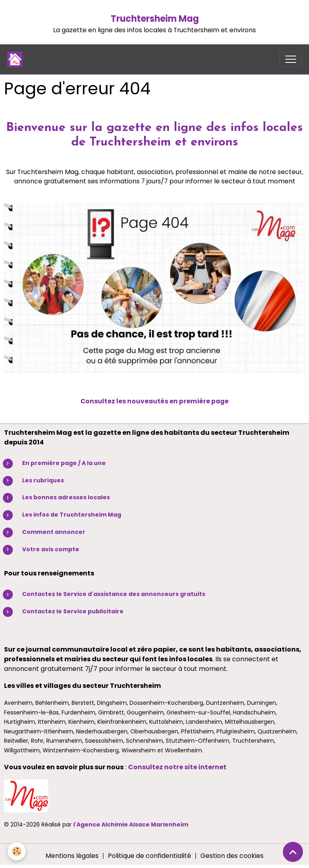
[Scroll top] (293, 852)
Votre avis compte (51, 549)
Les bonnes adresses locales (66, 497)
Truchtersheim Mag (155, 19)
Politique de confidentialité (149, 856)
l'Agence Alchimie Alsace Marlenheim (131, 824)
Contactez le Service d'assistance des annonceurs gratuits (114, 594)
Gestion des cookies (232, 856)
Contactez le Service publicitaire (73, 611)
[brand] (17, 59)
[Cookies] (17, 851)
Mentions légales (72, 856)
